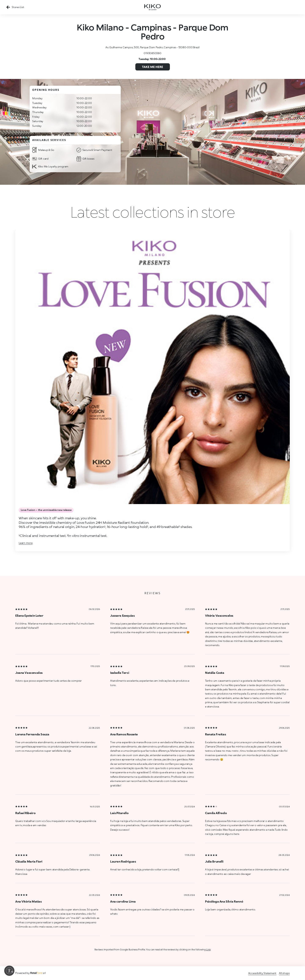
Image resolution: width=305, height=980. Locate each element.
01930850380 (152, 53)
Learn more (26, 543)
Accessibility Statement (262, 973)
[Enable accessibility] (9, 971)
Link (208, 949)
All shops (284, 973)
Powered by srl (30, 973)
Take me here (152, 67)
